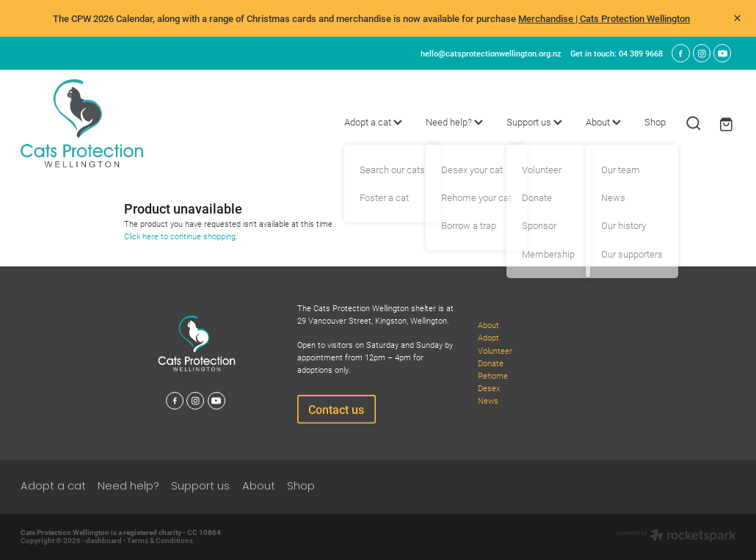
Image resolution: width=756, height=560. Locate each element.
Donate (491, 363)
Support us (534, 122)
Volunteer (495, 350)
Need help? (454, 122)
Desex (489, 388)
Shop (655, 122)
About (603, 122)
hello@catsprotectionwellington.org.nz (491, 53)
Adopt (488, 337)
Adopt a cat (373, 122)
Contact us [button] (336, 409)
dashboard (104, 541)
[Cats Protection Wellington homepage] (92, 123)
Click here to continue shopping (180, 236)
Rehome (493, 375)
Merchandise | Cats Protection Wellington (604, 18)
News (488, 400)
